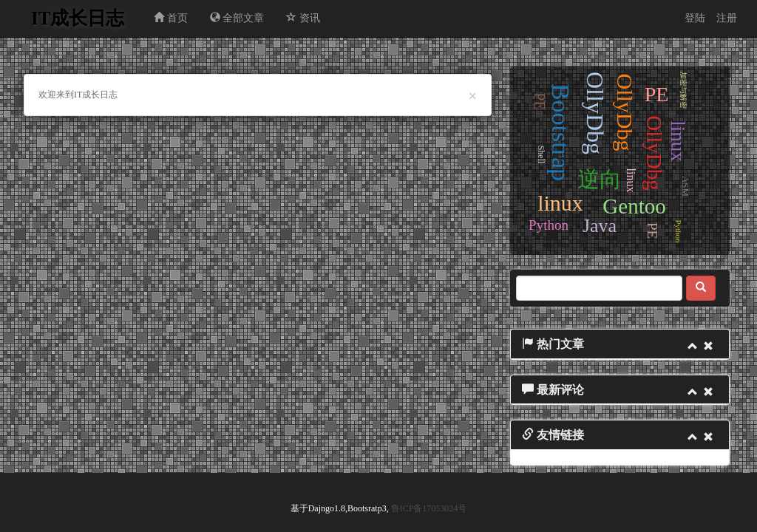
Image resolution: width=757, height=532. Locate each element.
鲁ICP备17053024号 (429, 508)
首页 (171, 18)
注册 (727, 18)
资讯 (303, 18)
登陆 (695, 18)
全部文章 (237, 18)
